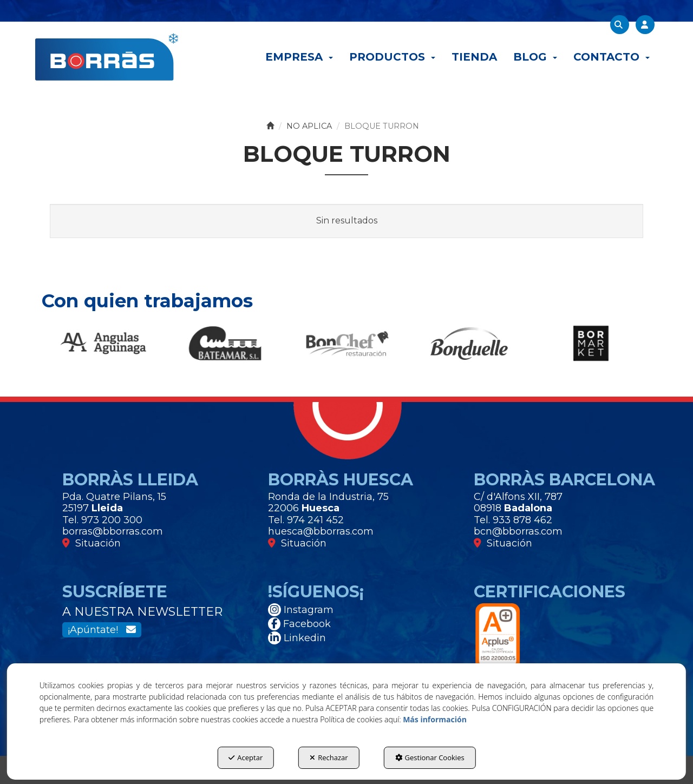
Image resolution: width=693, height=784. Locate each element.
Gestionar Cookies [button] (430, 757)
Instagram (301, 610)
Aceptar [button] (246, 757)
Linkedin (297, 638)
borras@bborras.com (113, 531)
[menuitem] (299, 57)
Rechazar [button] (329, 757)
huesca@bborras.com (321, 531)
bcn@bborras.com (518, 531)
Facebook (299, 624)
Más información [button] (435, 719)
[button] (107, 57)
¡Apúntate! (102, 630)
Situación (91, 543)
